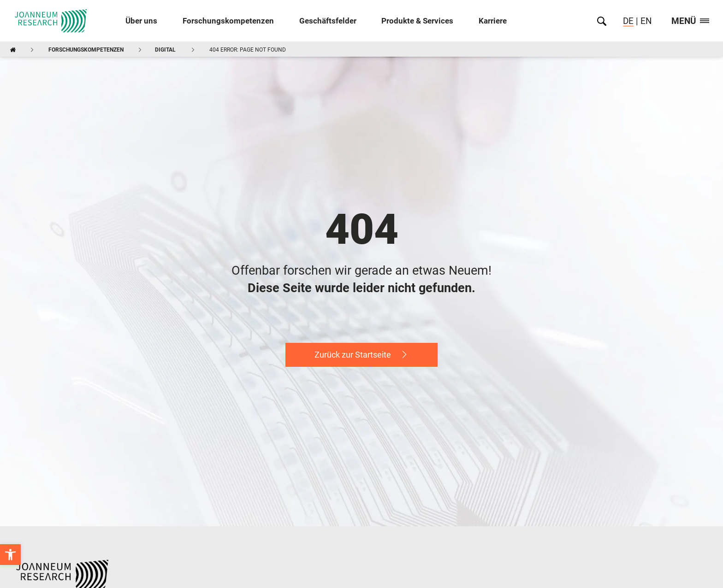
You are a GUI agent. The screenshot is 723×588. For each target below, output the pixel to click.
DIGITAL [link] (165, 50)
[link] (10, 555)
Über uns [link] (141, 21)
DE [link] (628, 21)
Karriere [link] (493, 21)
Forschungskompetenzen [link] (228, 21)
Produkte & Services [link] (417, 21)
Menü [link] (690, 21)
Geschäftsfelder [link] (328, 21)
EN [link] (645, 21)
